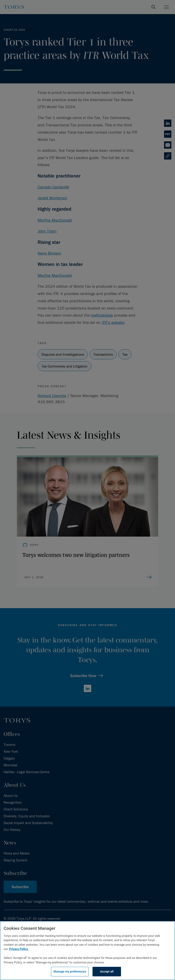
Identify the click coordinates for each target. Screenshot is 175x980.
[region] (87, 951)
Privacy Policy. (19, 949)
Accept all (107, 971)
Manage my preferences (70, 971)
